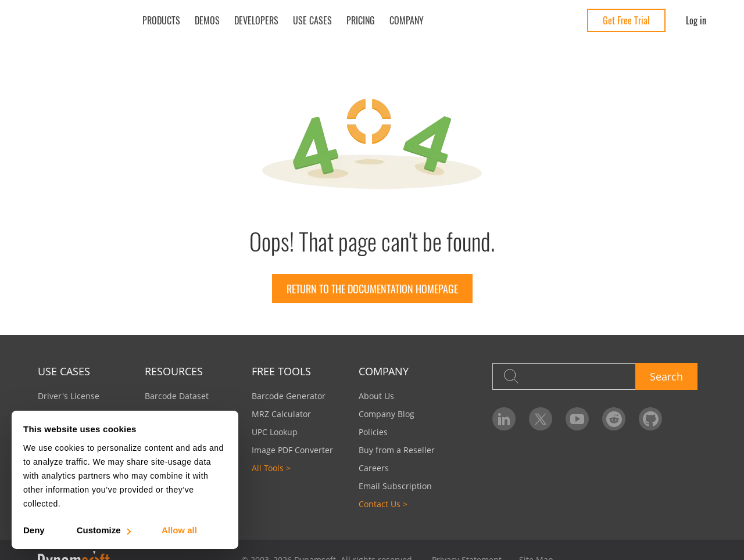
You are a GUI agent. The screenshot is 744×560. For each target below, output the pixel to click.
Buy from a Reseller (397, 450)
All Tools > (271, 468)
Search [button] (666, 376)
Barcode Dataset (177, 396)
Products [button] (161, 20)
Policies (373, 432)
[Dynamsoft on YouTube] (577, 419)
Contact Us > (383, 504)
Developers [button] (256, 20)
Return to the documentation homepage (372, 289)
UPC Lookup (275, 432)
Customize (103, 530)
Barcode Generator (289, 396)
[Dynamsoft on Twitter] (541, 419)
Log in (696, 20)
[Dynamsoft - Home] (80, 21)
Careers (374, 468)
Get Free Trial (626, 20)
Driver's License (69, 396)
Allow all (179, 530)
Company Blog (387, 414)
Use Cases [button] (312, 20)
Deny (34, 530)
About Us (376, 396)
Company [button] (407, 20)
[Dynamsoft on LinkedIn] (504, 419)
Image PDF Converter (292, 450)
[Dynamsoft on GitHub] (650, 419)
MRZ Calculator (281, 414)
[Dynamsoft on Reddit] (614, 419)
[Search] (564, 376)
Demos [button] (207, 20)
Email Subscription (395, 486)
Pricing (361, 20)
